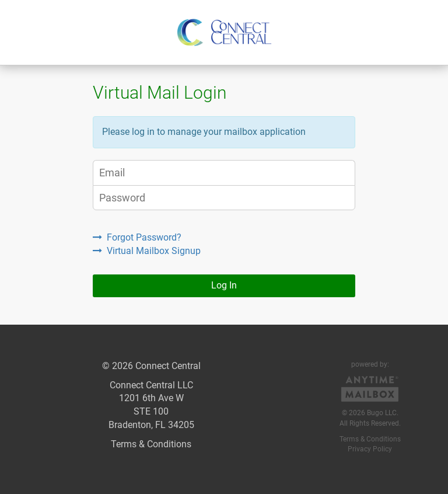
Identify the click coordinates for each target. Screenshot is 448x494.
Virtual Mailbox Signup (147, 251)
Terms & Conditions (151, 444)
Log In (224, 285)
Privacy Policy (370, 449)
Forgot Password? (137, 237)
